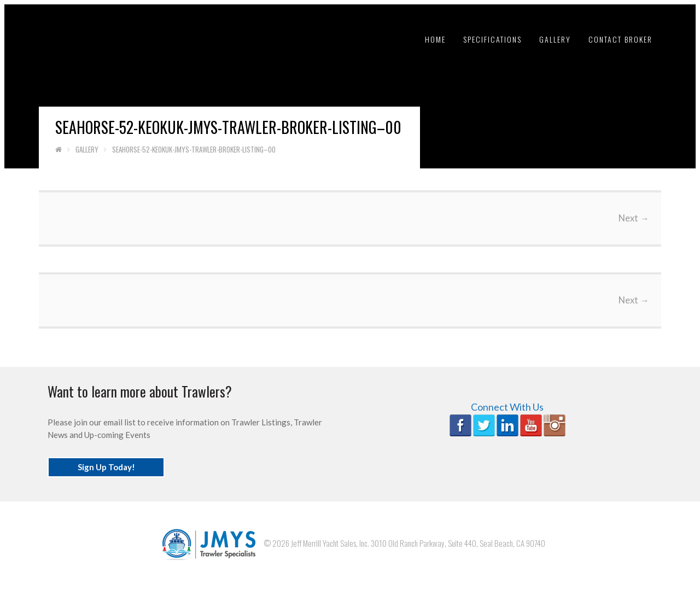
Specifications (492, 39)
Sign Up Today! (106, 467)
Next (634, 218)
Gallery (555, 39)
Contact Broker (620, 39)
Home (435, 39)
